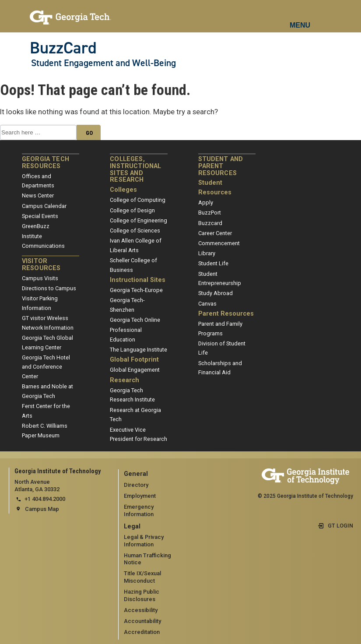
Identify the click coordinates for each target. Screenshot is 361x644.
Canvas (207, 304)
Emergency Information (139, 510)
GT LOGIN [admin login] (340, 526)
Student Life (213, 263)
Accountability (142, 621)
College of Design (132, 210)
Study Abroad (216, 293)
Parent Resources (226, 314)
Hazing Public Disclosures (142, 595)
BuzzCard (63, 48)
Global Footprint (134, 360)
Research (124, 380)
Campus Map (42, 509)
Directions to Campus (49, 288)
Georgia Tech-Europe (136, 290)
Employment (140, 496)
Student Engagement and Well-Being (103, 63)
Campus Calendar (44, 206)
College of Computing (138, 200)
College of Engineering (138, 220)
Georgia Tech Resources (46, 163)
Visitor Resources (41, 265)
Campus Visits (40, 278)
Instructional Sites (138, 280)
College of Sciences (135, 231)
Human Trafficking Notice (147, 559)
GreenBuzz (36, 226)
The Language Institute (138, 350)
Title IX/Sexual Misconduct (142, 577)
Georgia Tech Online (135, 320)
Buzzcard (210, 223)
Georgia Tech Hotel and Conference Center (46, 367)
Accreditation (142, 632)
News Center (38, 195)
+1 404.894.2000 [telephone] (45, 499)
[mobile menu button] (300, 18)
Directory (136, 485)
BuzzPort (210, 213)
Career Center (215, 233)
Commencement (219, 243)
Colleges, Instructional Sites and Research (135, 169)
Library (207, 253)
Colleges (123, 190)
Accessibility (141, 610)
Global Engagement (135, 370)
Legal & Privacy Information (144, 541)
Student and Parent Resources (221, 166)
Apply (206, 202)
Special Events (40, 216)
